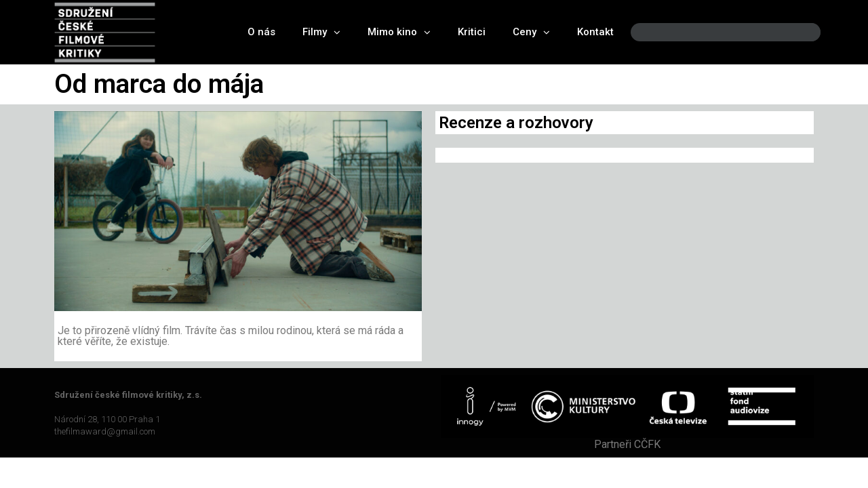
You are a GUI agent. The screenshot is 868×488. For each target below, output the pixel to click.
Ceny (531, 32)
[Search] (799, 32)
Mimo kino (399, 32)
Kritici (472, 32)
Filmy (321, 32)
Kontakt (595, 32)
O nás (261, 32)
